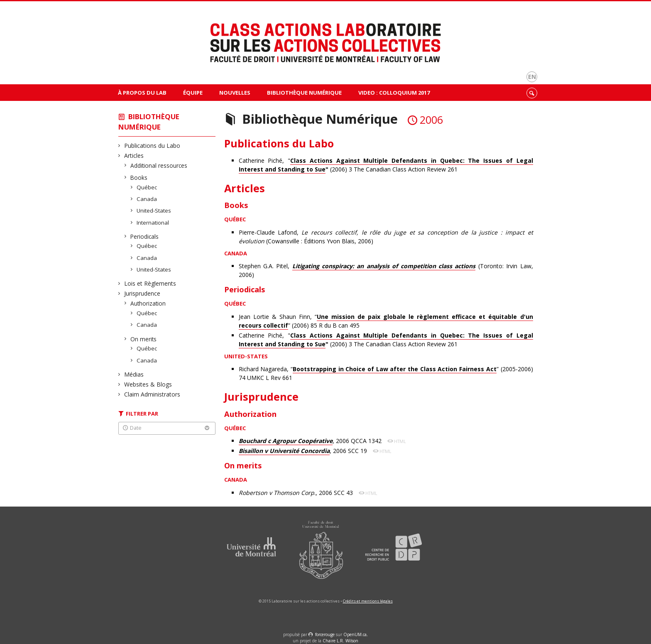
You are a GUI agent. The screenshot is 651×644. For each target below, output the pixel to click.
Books (139, 178)
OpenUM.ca (355, 634)
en (532, 77)
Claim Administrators (152, 394)
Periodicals (145, 236)
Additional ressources (159, 165)
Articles (134, 155)
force (325, 634)
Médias (134, 374)
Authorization (148, 303)
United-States (154, 211)
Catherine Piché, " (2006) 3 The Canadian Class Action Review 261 (386, 165)
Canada (147, 199)
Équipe (193, 93)
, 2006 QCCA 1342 (311, 441)
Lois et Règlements (150, 283)
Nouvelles (235, 93)
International (153, 223)
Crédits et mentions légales (368, 601)
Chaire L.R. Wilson (340, 641)
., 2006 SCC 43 (297, 493)
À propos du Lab (142, 93)
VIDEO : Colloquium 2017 (394, 93)
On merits (144, 339)
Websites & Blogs (148, 384)
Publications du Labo (152, 146)
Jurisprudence (142, 293)
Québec (147, 187)
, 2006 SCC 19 (304, 451)
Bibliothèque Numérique (304, 93)
